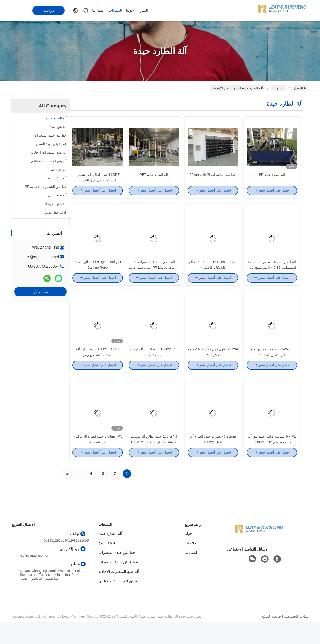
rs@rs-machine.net (43, 257)
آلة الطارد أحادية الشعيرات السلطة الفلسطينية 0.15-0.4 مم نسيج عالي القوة (272, 278)
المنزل (143, 10)
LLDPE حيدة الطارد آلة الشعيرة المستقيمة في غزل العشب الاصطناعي (98, 185)
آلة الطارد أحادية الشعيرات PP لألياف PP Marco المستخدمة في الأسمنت (154, 278)
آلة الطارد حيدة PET (154, 180)
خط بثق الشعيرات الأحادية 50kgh (213, 180)
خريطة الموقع (272, 638)
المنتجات (115, 10)
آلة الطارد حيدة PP (272, 180)
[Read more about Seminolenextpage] (79, 496)
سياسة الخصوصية (296, 638)
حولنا (130, 10)
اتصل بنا (98, 10)
